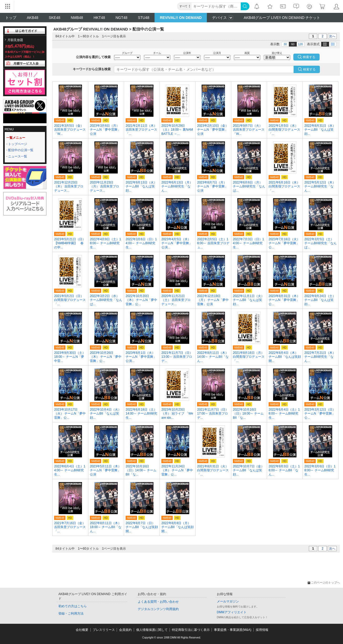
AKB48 (33, 18)
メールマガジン (228, 601)
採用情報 (262, 630)
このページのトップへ (324, 582)
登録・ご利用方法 (71, 614)
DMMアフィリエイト (232, 612)
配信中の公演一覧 (21, 150)
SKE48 (55, 18)
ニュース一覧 (18, 156)
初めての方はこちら (73, 606)
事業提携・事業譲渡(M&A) (233, 630)
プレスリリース (104, 630)
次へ (332, 36)
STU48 (144, 18)
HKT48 (99, 18)
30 (285, 44)
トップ (11, 18)
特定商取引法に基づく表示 (191, 630)
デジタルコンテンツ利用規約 (158, 609)
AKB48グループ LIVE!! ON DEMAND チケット (282, 18)
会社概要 (82, 630)
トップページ (18, 144)
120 (300, 44)
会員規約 (125, 630)
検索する (309, 69)
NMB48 (77, 18)
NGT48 (121, 18)
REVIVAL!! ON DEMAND (181, 18)
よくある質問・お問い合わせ (158, 602)
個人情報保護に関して (152, 630)
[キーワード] (216, 6)
